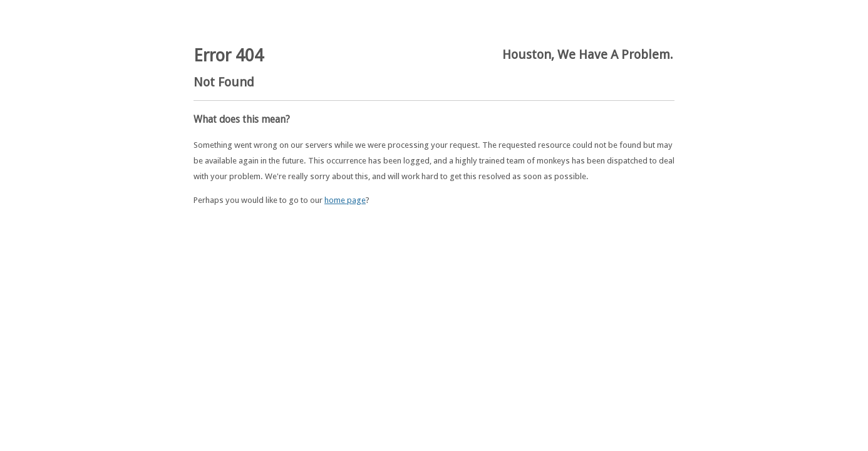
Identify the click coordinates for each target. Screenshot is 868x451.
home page (345, 200)
